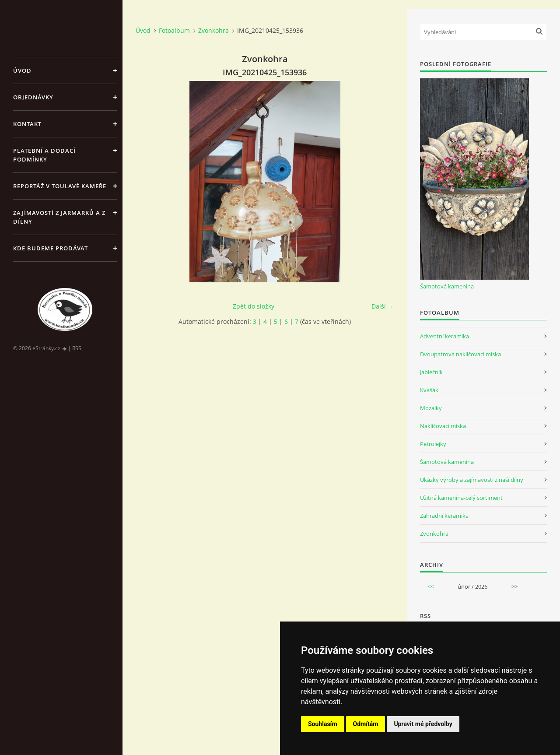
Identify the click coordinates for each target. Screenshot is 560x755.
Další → (383, 306)
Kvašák (429, 390)
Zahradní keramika (444, 516)
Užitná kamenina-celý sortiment (461, 498)
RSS (77, 348)
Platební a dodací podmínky (44, 155)
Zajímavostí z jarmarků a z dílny (59, 217)
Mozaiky (431, 408)
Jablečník (431, 372)
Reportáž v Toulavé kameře (60, 186)
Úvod (22, 70)
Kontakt (27, 124)
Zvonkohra (213, 30)
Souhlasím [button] (323, 724)
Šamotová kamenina (447, 286)
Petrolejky (433, 444)
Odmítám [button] (366, 724)
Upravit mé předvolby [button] (423, 724)
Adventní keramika (444, 336)
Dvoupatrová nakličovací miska (460, 354)
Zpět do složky (254, 306)
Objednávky (33, 97)
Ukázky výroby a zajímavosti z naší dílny (472, 480)
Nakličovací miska (443, 426)
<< (430, 586)
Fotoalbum (174, 30)
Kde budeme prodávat (51, 248)
